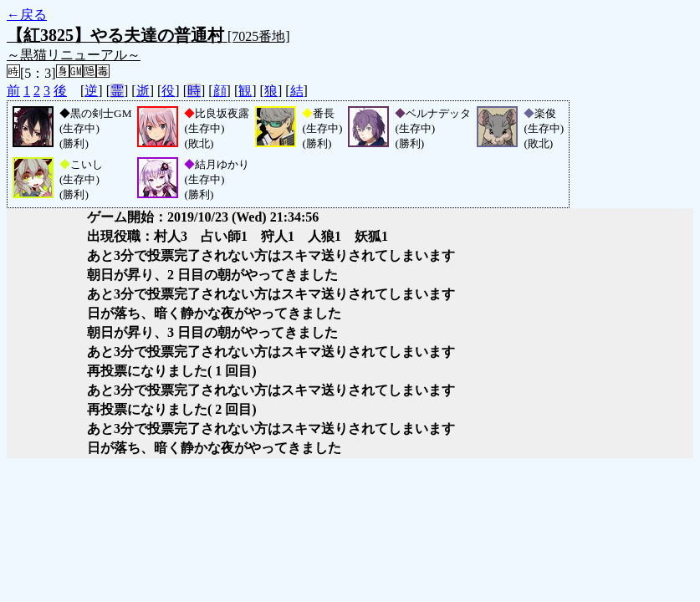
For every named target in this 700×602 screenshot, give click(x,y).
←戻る (27, 15)
